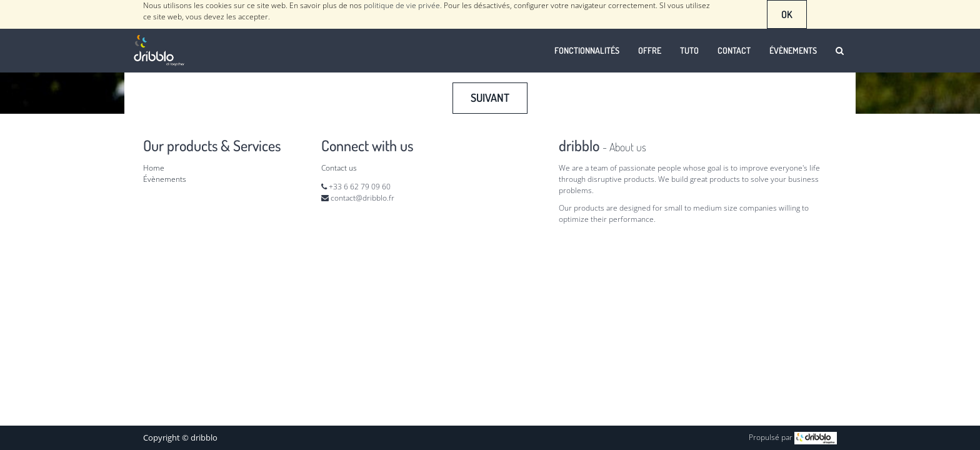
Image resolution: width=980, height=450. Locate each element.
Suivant (490, 97)
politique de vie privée (402, 5)
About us (628, 147)
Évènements (165, 179)
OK (787, 14)
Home (154, 168)
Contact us (339, 168)
